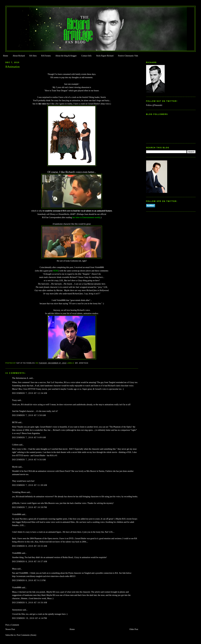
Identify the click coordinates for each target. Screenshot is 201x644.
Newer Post (10, 629)
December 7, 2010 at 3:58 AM (29, 415)
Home (5, 56)
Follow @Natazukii (154, 105)
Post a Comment (12, 625)
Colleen (15, 445)
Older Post (134, 629)
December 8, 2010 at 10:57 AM (30, 562)
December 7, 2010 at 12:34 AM (30, 393)
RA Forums (46, 56)
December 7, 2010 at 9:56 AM (29, 460)
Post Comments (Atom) (26, 635)
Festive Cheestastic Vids (128, 56)
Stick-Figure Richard (105, 56)
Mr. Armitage (82, 363)
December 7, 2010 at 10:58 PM (30, 507)
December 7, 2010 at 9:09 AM (29, 437)
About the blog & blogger (66, 56)
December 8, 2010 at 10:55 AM (30, 546)
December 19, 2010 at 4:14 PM (30, 618)
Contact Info (86, 56)
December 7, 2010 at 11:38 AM (30, 485)
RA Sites (33, 56)
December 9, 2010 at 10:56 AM (30, 603)
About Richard (19, 56)
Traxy (15, 400)
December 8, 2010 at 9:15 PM (29, 580)
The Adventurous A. (20, 378)
